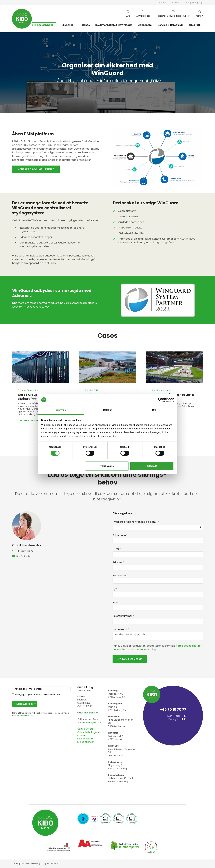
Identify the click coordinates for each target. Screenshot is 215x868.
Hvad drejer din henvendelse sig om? (136, 522)
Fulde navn (120, 535)
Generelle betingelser (89, 732)
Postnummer (121, 576)
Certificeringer (85, 729)
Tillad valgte (107, 466)
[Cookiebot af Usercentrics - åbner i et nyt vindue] (160, 400)
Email (117, 602)
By (115, 589)
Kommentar (121, 629)
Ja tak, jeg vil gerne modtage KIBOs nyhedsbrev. (38, 695)
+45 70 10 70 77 (25, 551)
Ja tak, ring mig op (130, 659)
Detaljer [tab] (108, 410)
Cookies (82, 735)
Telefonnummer (123, 616)
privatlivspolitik (25, 716)
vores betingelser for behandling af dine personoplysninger (157, 648)
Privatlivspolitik (85, 739)
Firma (117, 549)
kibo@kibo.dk (23, 556)
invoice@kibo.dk (93, 722)
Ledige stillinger (86, 742)
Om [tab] (154, 410)
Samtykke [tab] (61, 410)
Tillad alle (152, 466)
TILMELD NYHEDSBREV (25, 704)
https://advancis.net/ (36, 307)
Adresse (118, 562)
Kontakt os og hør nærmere (36, 169)
